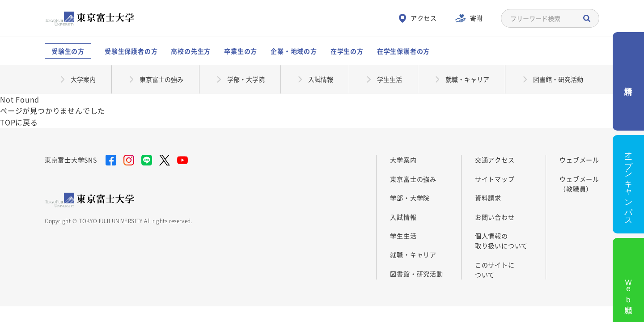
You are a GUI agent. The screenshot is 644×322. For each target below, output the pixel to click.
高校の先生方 (191, 51)
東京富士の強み (413, 179)
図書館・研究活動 (416, 274)
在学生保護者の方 (403, 51)
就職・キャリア (413, 254)
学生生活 (403, 236)
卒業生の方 (241, 51)
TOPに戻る (19, 122)
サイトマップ (495, 179)
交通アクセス (495, 160)
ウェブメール (579, 160)
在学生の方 (347, 51)
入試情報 (403, 217)
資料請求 (488, 198)
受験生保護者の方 (131, 51)
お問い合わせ (495, 217)
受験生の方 (68, 51)
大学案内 (403, 160)
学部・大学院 (410, 198)
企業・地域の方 (294, 51)
